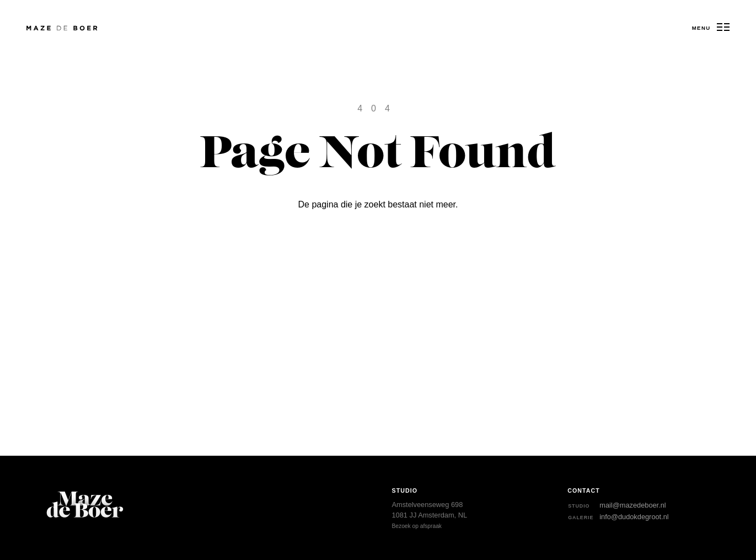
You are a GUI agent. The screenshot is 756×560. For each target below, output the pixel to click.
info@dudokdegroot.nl (634, 517)
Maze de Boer (43, 28)
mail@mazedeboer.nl (632, 505)
